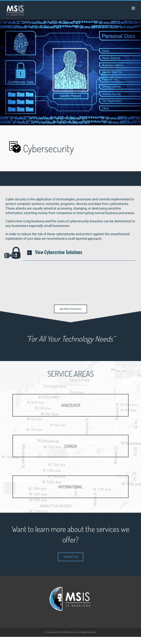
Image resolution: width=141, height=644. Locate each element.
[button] (79, 252)
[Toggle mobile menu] (134, 8)
